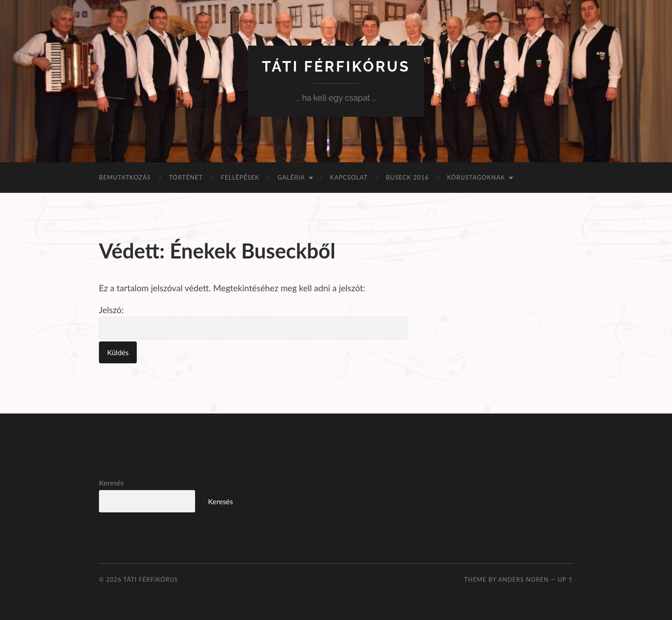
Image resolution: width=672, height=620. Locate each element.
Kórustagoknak (476, 177)
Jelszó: (253, 322)
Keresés (111, 483)
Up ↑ (565, 579)
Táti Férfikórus (336, 66)
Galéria (291, 177)
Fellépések (240, 177)
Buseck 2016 (407, 177)
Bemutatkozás (125, 177)
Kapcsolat (349, 177)
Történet (186, 177)
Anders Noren (524, 579)
